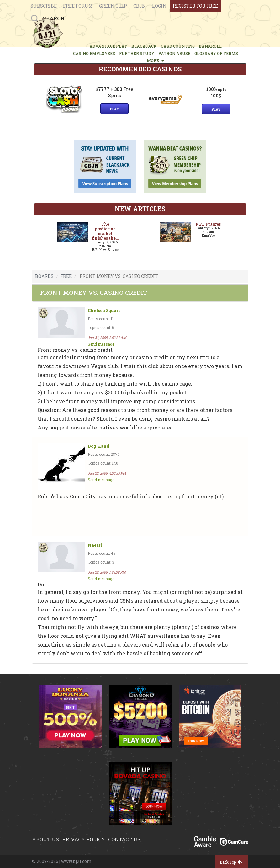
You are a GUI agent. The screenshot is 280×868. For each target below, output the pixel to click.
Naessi (95, 545)
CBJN (140, 6)
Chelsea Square (104, 311)
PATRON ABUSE (174, 53)
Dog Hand (99, 446)
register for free (195, 6)
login (159, 6)
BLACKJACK (144, 46)
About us (45, 839)
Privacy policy (84, 839)
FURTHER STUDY (137, 53)
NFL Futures (208, 224)
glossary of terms (216, 53)
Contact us (124, 839)
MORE (155, 60)
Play (114, 109)
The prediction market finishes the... (105, 231)
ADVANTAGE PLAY (108, 46)
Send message (101, 344)
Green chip (113, 6)
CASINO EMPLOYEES (94, 53)
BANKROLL (210, 46)
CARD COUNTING (178, 46)
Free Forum (78, 6)
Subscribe (44, 6)
